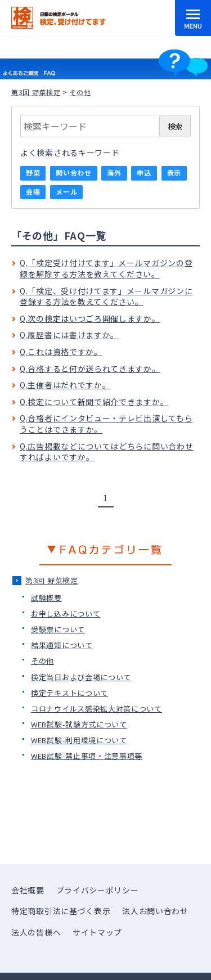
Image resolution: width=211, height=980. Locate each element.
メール (66, 192)
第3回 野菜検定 (36, 92)
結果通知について (62, 645)
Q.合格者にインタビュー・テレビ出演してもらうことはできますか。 (106, 424)
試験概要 (46, 598)
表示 (174, 172)
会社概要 (28, 890)
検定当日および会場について (81, 677)
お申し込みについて (66, 613)
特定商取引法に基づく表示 (61, 911)
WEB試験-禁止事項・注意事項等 (87, 756)
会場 (33, 192)
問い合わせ (74, 172)
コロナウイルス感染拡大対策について (96, 709)
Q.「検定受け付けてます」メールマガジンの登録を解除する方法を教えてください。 (106, 268)
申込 (144, 172)
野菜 (33, 172)
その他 (42, 661)
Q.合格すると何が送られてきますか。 (90, 368)
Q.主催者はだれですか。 (65, 385)
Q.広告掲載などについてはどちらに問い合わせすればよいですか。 (106, 452)
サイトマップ (97, 932)
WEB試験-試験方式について (79, 724)
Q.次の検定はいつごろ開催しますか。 (90, 318)
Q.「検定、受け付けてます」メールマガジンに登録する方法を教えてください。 (106, 296)
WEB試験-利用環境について (79, 740)
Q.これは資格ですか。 (61, 352)
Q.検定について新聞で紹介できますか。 (94, 402)
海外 (114, 172)
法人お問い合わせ (155, 911)
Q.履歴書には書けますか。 (69, 335)
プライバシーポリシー (98, 890)
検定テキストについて (69, 693)
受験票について (58, 629)
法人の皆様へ (36, 932)
